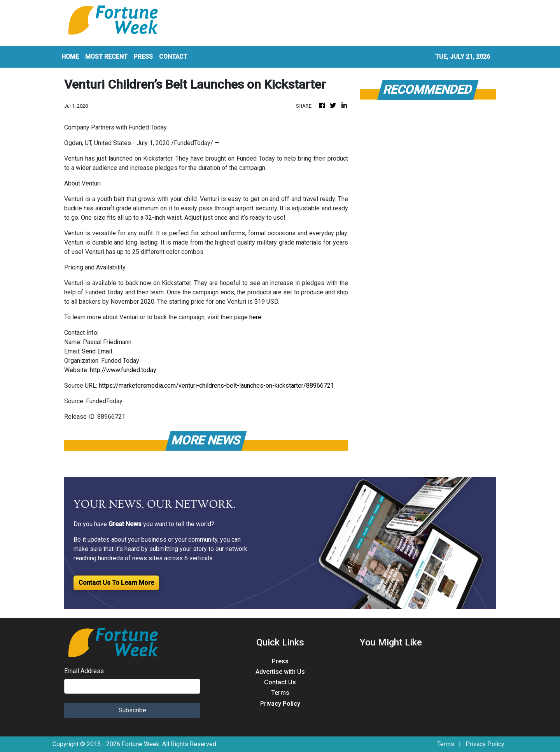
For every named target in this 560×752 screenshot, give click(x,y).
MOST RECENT (106, 57)
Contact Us (280, 682)
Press (280, 661)
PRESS (143, 57)
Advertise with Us (280, 672)
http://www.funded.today (123, 370)
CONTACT (173, 57)
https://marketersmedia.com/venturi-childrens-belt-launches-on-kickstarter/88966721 (216, 386)
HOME (70, 57)
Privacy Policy (280, 704)
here (255, 317)
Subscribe (132, 710)
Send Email (97, 351)
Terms (280, 693)
